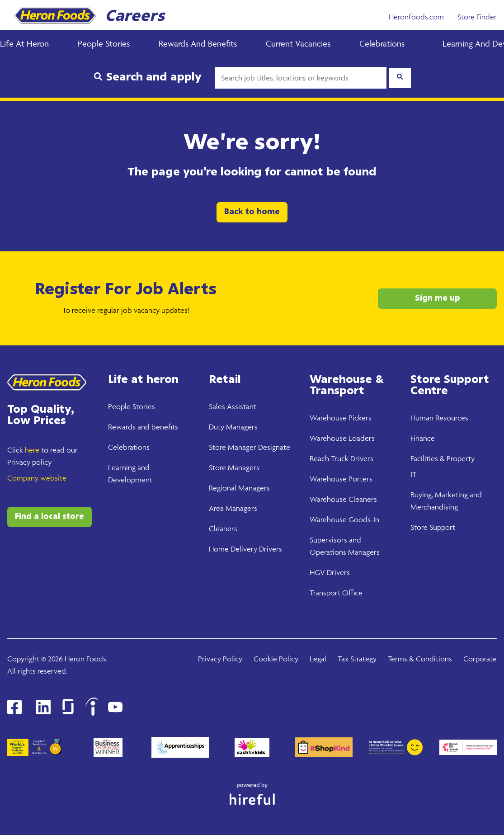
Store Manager (233, 447)
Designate (273, 447)
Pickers (359, 418)
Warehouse (328, 418)
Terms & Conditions (420, 659)
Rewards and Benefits (198, 43)
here (32, 450)
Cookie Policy (276, 659)
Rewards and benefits (143, 427)
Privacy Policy (220, 659)
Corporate (480, 659)
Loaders (361, 438)
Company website (37, 478)
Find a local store (49, 517)
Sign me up (438, 298)
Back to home (252, 212)
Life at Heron (24, 43)
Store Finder (477, 17)
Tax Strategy (357, 659)
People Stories (104, 43)
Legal (318, 659)
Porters (360, 479)
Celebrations (382, 43)
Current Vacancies (298, 43)
